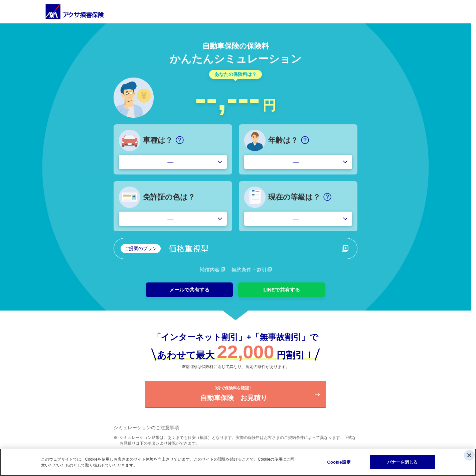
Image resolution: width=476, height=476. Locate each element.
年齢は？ (283, 140)
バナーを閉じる (403, 462)
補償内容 (210, 270)
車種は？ (158, 140)
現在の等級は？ (294, 197)
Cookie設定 (339, 462)
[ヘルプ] (180, 140)
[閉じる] (469, 455)
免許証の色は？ (169, 197)
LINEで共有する (281, 290)
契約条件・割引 (249, 270)
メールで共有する (189, 290)
